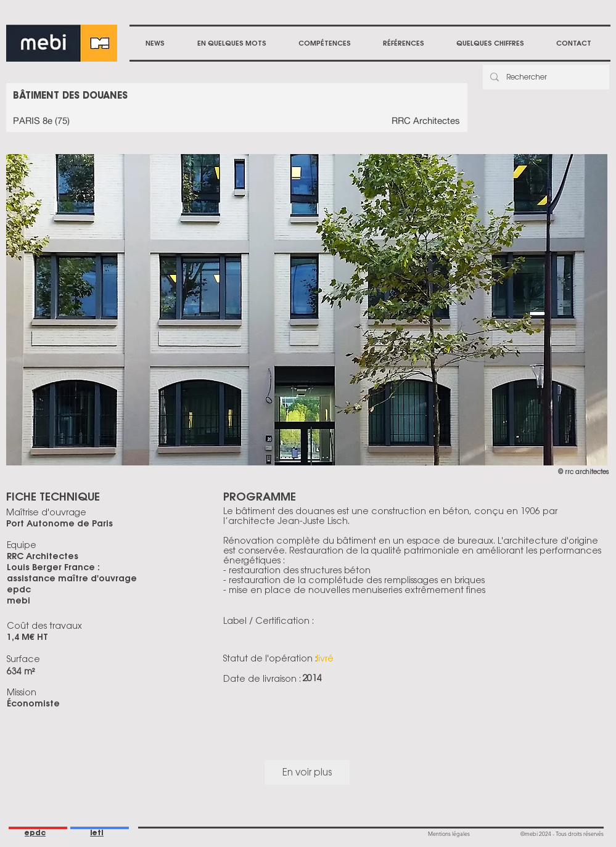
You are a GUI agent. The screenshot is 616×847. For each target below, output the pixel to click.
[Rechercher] (545, 77)
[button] (325, 43)
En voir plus (307, 772)
